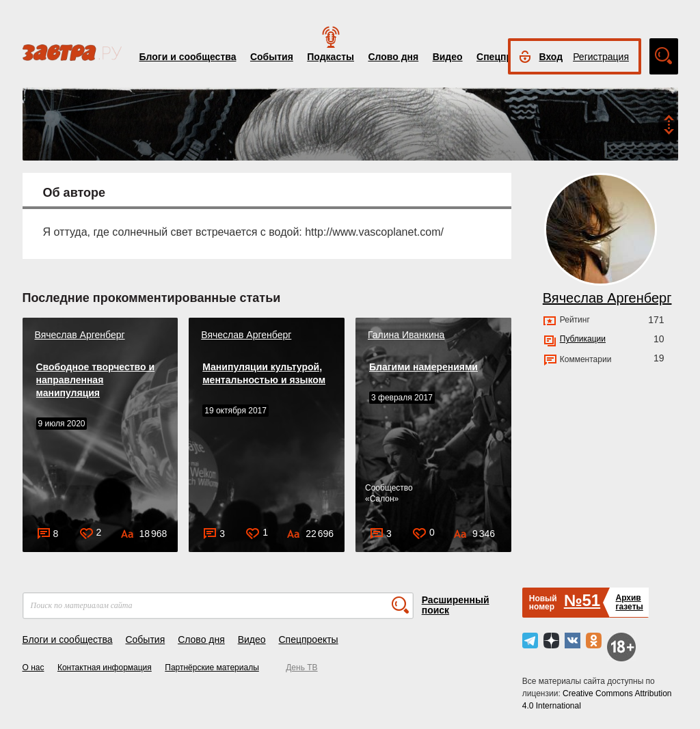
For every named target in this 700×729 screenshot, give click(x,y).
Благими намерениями (423, 367)
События (272, 57)
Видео (448, 57)
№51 (582, 600)
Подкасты (331, 57)
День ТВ (301, 668)
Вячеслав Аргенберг (80, 335)
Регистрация (601, 57)
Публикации (583, 339)
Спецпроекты (308, 639)
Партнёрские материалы (212, 668)
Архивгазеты (629, 602)
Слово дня (393, 57)
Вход (551, 57)
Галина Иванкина (406, 335)
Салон (382, 499)
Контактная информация (105, 668)
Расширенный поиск (456, 605)
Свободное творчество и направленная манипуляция (96, 380)
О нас (33, 668)
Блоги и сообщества (188, 57)
